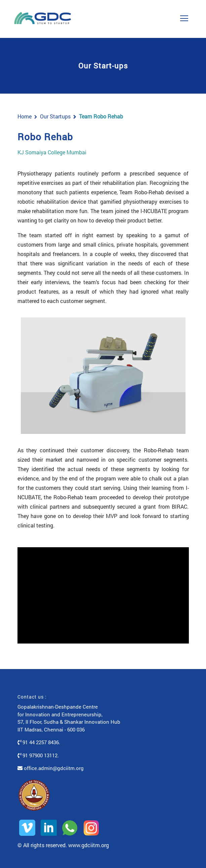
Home (25, 116)
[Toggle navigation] (184, 16)
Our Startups (55, 116)
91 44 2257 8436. (39, 742)
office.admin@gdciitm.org (51, 768)
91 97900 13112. (38, 755)
